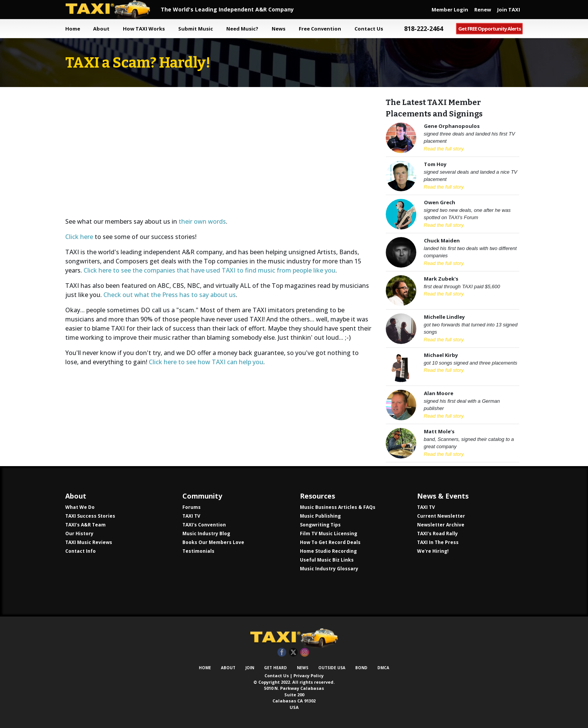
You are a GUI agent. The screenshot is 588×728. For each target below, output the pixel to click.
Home (73, 29)
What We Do (80, 507)
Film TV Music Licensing (329, 533)
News (303, 668)
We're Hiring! (433, 551)
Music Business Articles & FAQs (338, 507)
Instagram (305, 653)
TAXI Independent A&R (294, 638)
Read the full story (444, 149)
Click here (79, 237)
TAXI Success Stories (90, 516)
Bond (361, 668)
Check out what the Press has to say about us (170, 295)
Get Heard (275, 668)
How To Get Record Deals (330, 542)
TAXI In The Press (438, 542)
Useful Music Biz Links (327, 560)
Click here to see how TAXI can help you (206, 362)
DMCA (383, 668)
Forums (192, 507)
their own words (202, 221)
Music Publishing (320, 516)
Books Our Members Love (213, 542)
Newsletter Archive (441, 525)
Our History (79, 533)
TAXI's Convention (204, 525)
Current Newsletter (441, 516)
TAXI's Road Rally (437, 533)
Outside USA (332, 668)
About (228, 668)
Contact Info (81, 551)
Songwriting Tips (320, 525)
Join (250, 668)
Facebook (282, 653)
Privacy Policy (308, 676)
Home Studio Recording (328, 551)
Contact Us (277, 676)
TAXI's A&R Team (85, 525)
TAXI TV (191, 516)
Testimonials (198, 551)
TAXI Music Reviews (89, 542)
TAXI (113, 10)
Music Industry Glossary (329, 569)
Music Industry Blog (206, 533)
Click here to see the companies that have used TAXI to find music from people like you (209, 270)
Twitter (293, 653)
